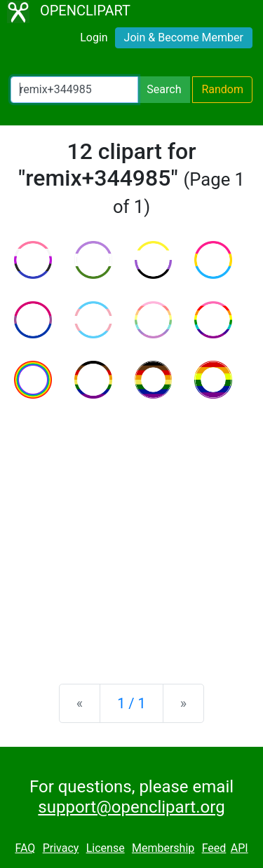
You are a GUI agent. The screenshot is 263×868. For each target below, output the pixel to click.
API (240, 848)
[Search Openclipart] (74, 90)
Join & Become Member (184, 37)
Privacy (61, 848)
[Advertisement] (131, 530)
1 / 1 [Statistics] (131, 703)
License (106, 848)
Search (164, 89)
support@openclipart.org (131, 807)
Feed (214, 848)
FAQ (25, 848)
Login (94, 37)
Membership (163, 848)
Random (222, 89)
